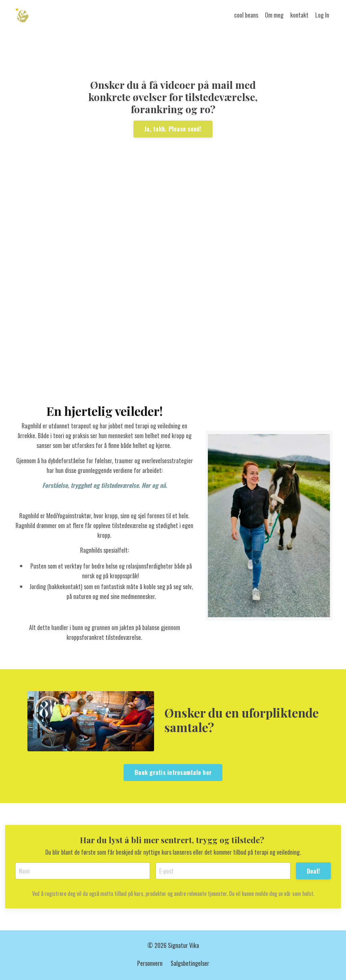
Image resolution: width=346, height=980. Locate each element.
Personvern (150, 963)
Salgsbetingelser (190, 963)
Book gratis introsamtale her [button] (173, 772)
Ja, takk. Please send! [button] (173, 129)
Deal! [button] (313, 871)
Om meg (274, 15)
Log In (322, 15)
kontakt (299, 15)
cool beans (246, 15)
